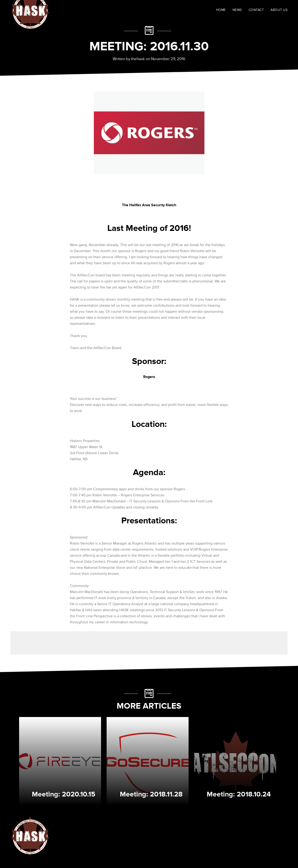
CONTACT (256, 10)
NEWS (237, 10)
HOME (221, 10)
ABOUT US (279, 10)
